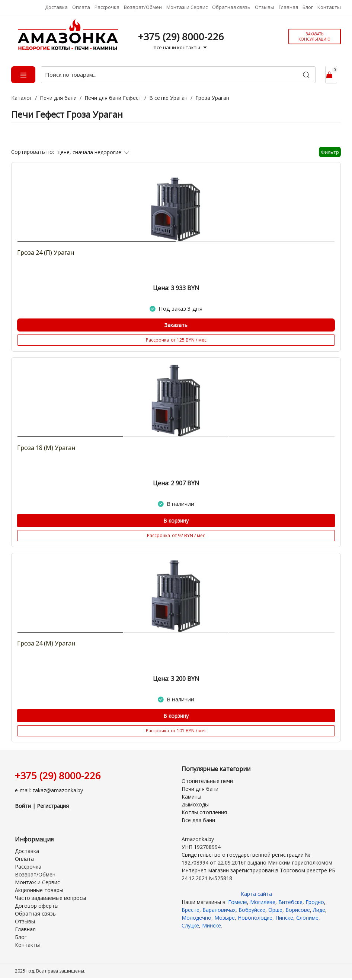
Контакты (329, 7)
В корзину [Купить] (176, 521)
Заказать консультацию (314, 37)
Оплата (81, 7)
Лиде (319, 910)
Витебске (290, 902)
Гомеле (238, 902)
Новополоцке (255, 918)
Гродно (315, 902)
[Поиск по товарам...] (178, 75)
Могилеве (263, 902)
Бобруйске (252, 910)
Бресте (191, 910)
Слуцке (190, 925)
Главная (288, 7)
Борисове (298, 910)
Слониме (307, 918)
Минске (212, 925)
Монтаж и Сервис (187, 7)
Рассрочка (107, 7)
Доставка (56, 7)
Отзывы (265, 7)
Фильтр (330, 152)
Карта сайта (256, 894)
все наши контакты (181, 48)
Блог (308, 7)
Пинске (284, 918)
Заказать (176, 325)
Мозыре (225, 918)
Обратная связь (231, 7)
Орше (275, 910)
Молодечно (196, 918)
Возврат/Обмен (143, 7)
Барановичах (219, 910)
